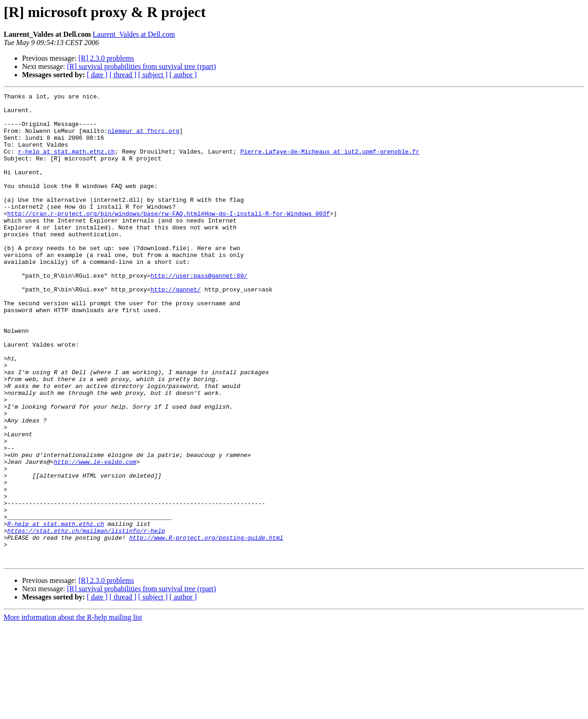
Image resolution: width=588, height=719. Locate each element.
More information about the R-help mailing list (73, 711)
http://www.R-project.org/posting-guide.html (206, 627)
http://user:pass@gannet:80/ (199, 313)
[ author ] (183, 75)
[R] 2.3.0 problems (106, 58)
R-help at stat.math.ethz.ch (56, 611)
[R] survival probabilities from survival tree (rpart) (141, 66)
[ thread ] (123, 75)
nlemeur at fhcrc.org (143, 139)
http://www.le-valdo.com (95, 536)
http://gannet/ (176, 329)
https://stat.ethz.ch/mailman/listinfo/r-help (86, 619)
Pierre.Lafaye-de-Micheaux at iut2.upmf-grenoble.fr (330, 164)
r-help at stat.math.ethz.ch (66, 164)
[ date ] (97, 75)
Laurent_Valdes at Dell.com (134, 34)
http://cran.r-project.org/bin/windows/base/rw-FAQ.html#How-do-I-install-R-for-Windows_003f (169, 238)
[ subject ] (153, 75)
